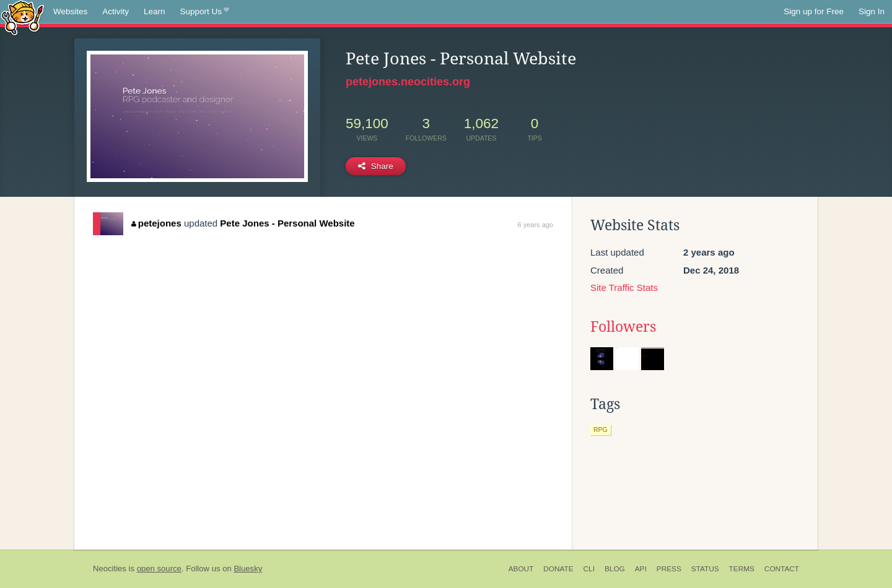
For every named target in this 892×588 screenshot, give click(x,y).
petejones (156, 223)
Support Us (205, 12)
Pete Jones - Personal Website (287, 223)
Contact (782, 569)
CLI (589, 569)
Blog (615, 569)
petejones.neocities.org (408, 82)
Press (669, 569)
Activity (116, 11)
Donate (558, 569)
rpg (601, 430)
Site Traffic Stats (624, 288)
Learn (155, 11)
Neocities (110, 569)
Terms (742, 569)
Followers (623, 327)
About (521, 569)
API (641, 569)
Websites (70, 11)
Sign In (872, 11)
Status (705, 569)
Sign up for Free (814, 11)
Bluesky (248, 569)
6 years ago (536, 225)
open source (159, 569)
